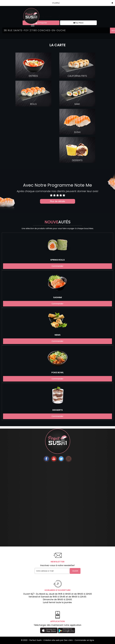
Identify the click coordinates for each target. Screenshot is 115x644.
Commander (57, 266)
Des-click (68, 640)
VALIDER (75, 571)
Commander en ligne (84, 640)
